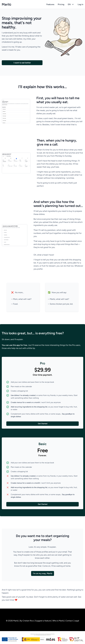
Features (50, 4)
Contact (69, 621)
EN (71, 4)
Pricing (61, 4)
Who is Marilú (58, 621)
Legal (77, 621)
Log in (80, 4)
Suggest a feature (43, 621)
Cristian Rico (28, 621)
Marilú (6, 4)
